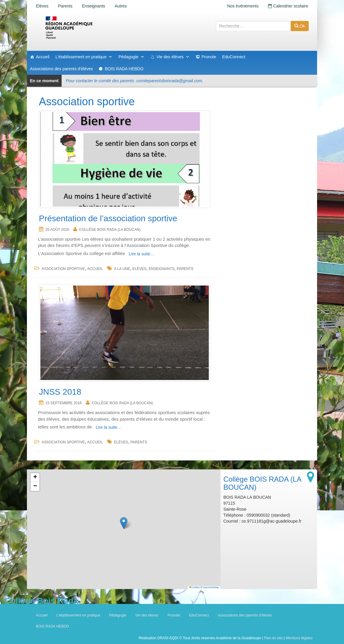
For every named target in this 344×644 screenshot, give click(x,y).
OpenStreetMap (211, 587)
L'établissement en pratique (84, 57)
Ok (300, 26)
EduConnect (234, 57)
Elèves (42, 6)
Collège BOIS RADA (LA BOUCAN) (110, 230)
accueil (95, 269)
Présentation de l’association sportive (108, 218)
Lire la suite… (142, 254)
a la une (122, 269)
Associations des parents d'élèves (61, 69)
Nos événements (243, 6)
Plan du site (273, 638)
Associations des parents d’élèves (245, 615)
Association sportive (63, 269)
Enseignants (93, 6)
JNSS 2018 (60, 392)
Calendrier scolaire (288, 6)
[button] (124, 523)
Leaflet (194, 587)
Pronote (209, 57)
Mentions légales (299, 638)
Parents (65, 6)
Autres (121, 6)
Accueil (43, 57)
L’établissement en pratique (78, 615)
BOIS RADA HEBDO (124, 69)
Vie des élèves (173, 57)
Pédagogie (131, 57)
